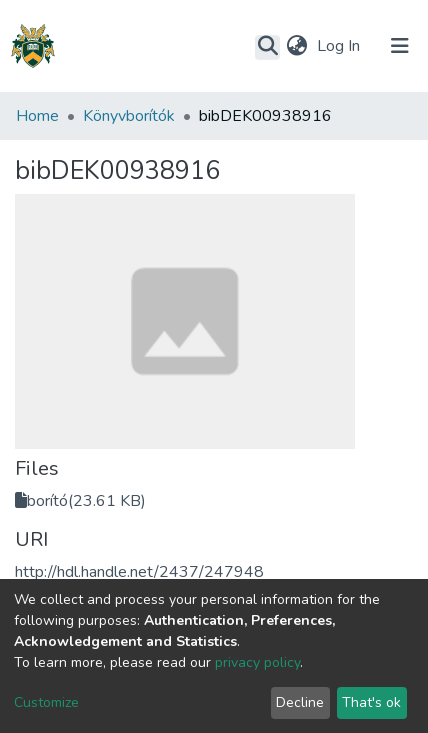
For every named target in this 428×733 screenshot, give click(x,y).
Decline (300, 702)
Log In (340, 46)
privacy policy (257, 662)
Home (37, 116)
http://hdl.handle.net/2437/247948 (139, 572)
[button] (296, 46)
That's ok (371, 702)
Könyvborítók (129, 116)
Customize (46, 702)
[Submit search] (267, 47)
